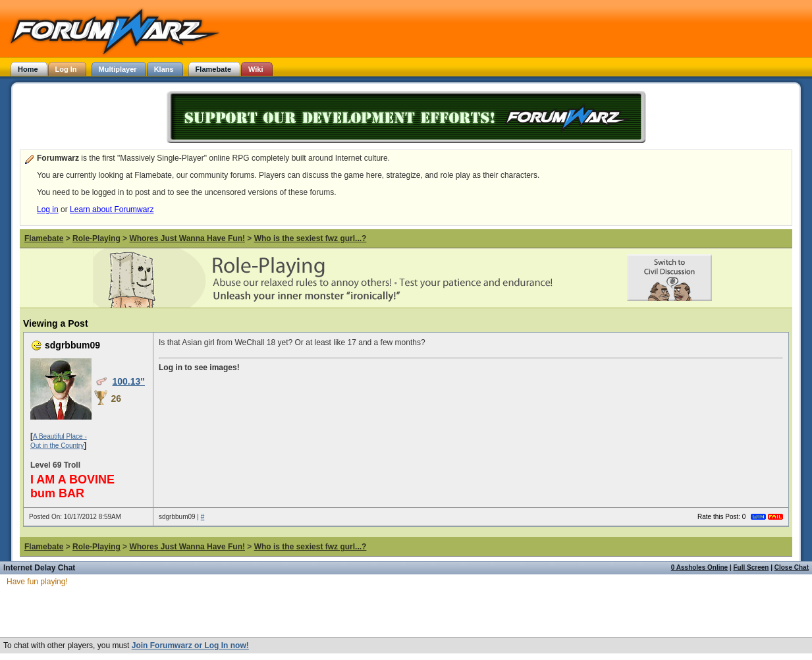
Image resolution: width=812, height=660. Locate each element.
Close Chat (792, 567)
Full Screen (751, 567)
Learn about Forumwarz (112, 209)
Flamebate (44, 238)
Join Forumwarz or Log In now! (190, 646)
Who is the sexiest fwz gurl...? (311, 238)
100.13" (128, 381)
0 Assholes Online (699, 567)
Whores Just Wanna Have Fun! (187, 238)
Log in (48, 209)
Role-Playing (96, 238)
